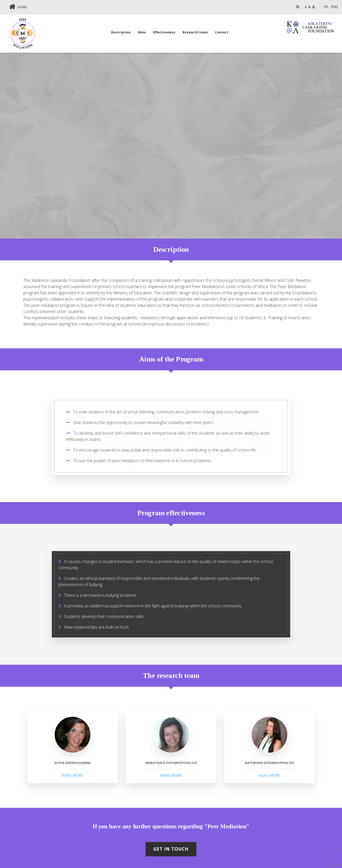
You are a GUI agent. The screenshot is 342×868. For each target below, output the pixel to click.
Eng (334, 7)
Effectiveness (164, 32)
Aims (142, 32)
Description (121, 32)
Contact (222, 32)
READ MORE (73, 775)
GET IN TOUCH (171, 849)
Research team (195, 32)
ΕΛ (326, 7)
